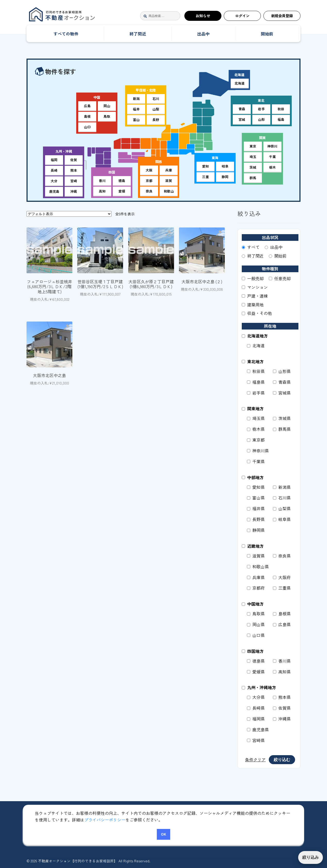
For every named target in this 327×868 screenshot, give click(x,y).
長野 (156, 120)
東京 (253, 146)
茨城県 (282, 418)
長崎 (54, 170)
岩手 (261, 109)
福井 (136, 109)
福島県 (256, 382)
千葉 (272, 157)
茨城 (253, 167)
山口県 (256, 635)
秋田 (281, 109)
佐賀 (74, 160)
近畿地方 (253, 546)
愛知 (205, 166)
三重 (205, 177)
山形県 (282, 371)
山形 (261, 119)
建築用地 (253, 305)
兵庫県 (256, 577)
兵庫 (169, 170)
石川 (156, 99)
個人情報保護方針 (236, 821)
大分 (54, 181)
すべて (251, 247)
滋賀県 (256, 556)
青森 (242, 109)
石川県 (282, 498)
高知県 (282, 672)
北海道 (240, 83)
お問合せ (273, 821)
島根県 (282, 614)
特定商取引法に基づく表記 (182, 821)
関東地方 (253, 408)
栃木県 (256, 429)
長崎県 (256, 708)
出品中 (203, 34)
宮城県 (282, 393)
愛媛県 (256, 672)
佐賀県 (282, 708)
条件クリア (255, 760)
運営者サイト (48, 836)
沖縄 (74, 191)
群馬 (253, 178)
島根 (87, 116)
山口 (87, 127)
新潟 (136, 99)
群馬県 (282, 429)
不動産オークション (54, 821)
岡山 (107, 106)
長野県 (256, 519)
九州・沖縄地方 (259, 687)
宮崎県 (256, 740)
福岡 (54, 160)
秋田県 (256, 371)
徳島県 (256, 661)
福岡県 (256, 719)
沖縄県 (282, 719)
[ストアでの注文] (69, 214)
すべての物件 (66, 34)
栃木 (272, 167)
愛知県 (256, 487)
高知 (102, 191)
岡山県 (256, 624)
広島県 (282, 624)
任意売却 (280, 278)
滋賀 (169, 181)
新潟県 (282, 487)
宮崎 (74, 181)
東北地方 (253, 361)
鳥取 (107, 116)
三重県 (282, 588)
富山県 (256, 498)
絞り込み (311, 857)
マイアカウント (100, 821)
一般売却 (253, 278)
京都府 (256, 588)
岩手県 (256, 393)
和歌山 (169, 191)
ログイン (242, 16)
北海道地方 (255, 336)
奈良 (149, 191)
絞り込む (282, 760)
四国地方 (253, 651)
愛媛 (122, 191)
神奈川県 (258, 451)
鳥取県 (256, 614)
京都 (149, 181)
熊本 (74, 170)
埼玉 (253, 157)
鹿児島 (54, 191)
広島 (87, 106)
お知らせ (203, 16)
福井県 (256, 508)
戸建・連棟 (255, 296)
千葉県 (256, 461)
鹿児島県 (258, 729)
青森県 (282, 382)
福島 (281, 119)
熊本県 (282, 697)
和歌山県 (258, 567)
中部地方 (253, 477)
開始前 (267, 34)
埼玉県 (256, 418)
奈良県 (282, 556)
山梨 (156, 109)
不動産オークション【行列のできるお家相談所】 (77, 16)
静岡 (225, 177)
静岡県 (256, 530)
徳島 (122, 181)
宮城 (242, 119)
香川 (102, 181)
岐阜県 (282, 519)
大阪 (149, 170)
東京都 (256, 440)
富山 (136, 120)
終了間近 (138, 34)
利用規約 (136, 821)
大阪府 (282, 577)
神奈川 (272, 146)
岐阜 (225, 166)
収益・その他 (257, 313)
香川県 (282, 661)
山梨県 (282, 508)
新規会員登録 (282, 16)
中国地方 (253, 604)
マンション (255, 287)
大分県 (256, 697)
